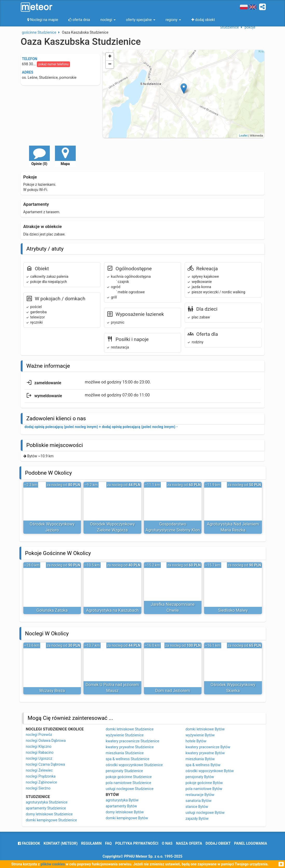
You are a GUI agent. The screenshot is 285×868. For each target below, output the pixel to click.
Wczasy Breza (52, 691)
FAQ (108, 843)
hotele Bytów (196, 741)
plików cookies (53, 864)
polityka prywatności (137, 843)
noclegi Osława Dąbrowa (46, 741)
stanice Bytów (197, 807)
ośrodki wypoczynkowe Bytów (210, 771)
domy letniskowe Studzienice (49, 814)
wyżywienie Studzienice (125, 735)
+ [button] (110, 57)
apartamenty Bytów (121, 806)
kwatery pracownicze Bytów (208, 747)
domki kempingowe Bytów (127, 818)
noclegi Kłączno (39, 746)
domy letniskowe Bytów (125, 812)
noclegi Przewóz (39, 735)
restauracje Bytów (200, 795)
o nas (167, 843)
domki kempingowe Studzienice (51, 820)
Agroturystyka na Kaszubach (112, 610)
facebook (29, 843)
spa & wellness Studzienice (128, 759)
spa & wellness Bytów (203, 765)
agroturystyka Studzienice (47, 802)
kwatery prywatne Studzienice (130, 747)
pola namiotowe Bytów (204, 789)
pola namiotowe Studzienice (128, 783)
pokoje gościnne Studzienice (129, 777)
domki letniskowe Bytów (205, 729)
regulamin (91, 843)
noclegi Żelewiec (39, 770)
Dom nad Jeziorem (173, 691)
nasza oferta (189, 843)
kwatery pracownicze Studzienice (133, 741)
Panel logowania (251, 843)
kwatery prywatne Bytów (205, 753)
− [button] (110, 65)
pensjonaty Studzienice (124, 771)
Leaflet (243, 136)
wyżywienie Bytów (200, 735)
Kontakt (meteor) (61, 843)
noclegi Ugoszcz (39, 758)
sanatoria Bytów (199, 801)
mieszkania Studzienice (125, 753)
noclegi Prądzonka (41, 776)
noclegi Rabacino (40, 752)
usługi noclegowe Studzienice (130, 789)
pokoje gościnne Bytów (204, 783)
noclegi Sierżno (38, 788)
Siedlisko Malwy (233, 610)
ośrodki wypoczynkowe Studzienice (134, 765)
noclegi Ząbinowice (41, 782)
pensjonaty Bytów (200, 777)
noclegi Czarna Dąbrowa (46, 764)
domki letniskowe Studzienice (130, 729)
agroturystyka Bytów (122, 800)
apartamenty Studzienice (46, 808)
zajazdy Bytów (197, 819)
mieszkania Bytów (200, 759)
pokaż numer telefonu (53, 64)
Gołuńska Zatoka (52, 610)
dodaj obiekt (218, 843)
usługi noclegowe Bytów (205, 813)
